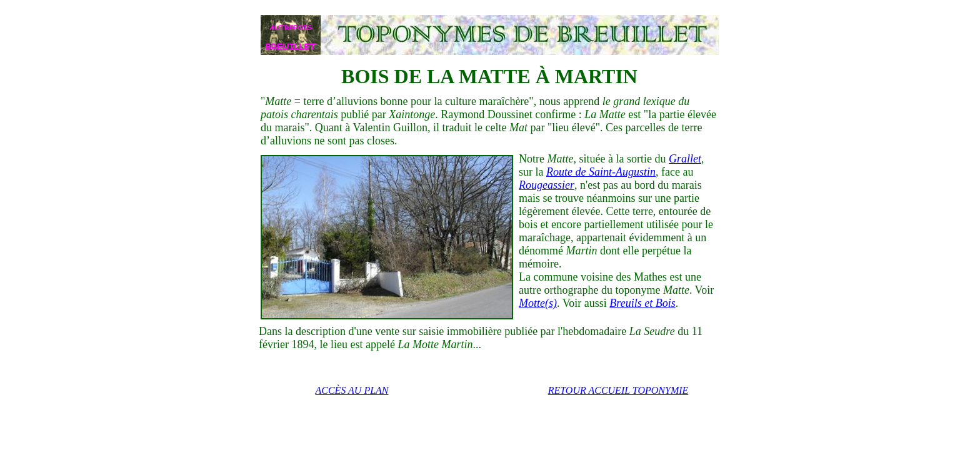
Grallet (685, 159)
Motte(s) (538, 303)
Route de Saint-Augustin (601, 172)
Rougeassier (547, 185)
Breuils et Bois (642, 303)
